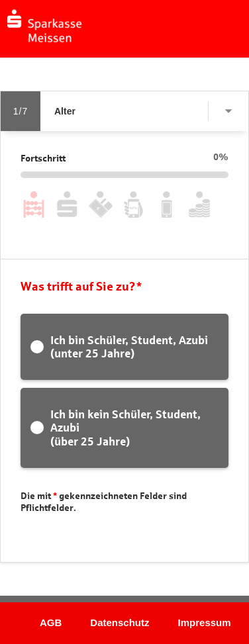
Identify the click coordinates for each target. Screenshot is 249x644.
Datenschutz (120, 622)
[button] (83, 54)
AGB (51, 622)
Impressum (205, 622)
